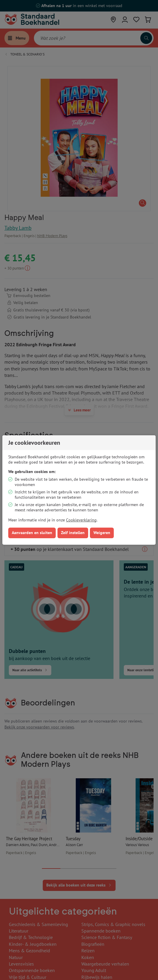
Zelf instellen (73, 533)
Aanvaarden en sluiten (32, 533)
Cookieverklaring (81, 520)
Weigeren (102, 533)
